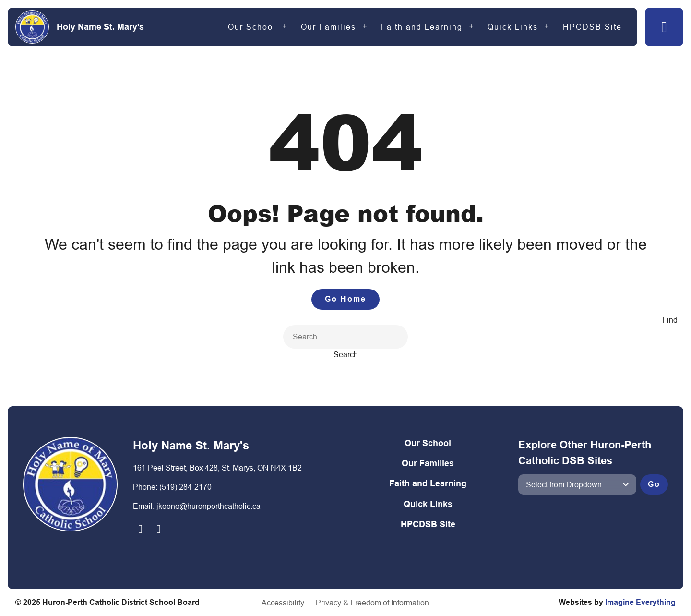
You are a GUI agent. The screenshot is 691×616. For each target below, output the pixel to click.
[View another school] (577, 484)
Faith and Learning (422, 27)
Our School (252, 27)
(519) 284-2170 (185, 487)
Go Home (345, 299)
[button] (664, 27)
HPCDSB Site (592, 27)
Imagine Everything (640, 602)
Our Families (328, 27)
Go (654, 484)
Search (346, 354)
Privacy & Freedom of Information (372, 603)
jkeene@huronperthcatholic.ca (208, 506)
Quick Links (513, 27)
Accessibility (283, 603)
